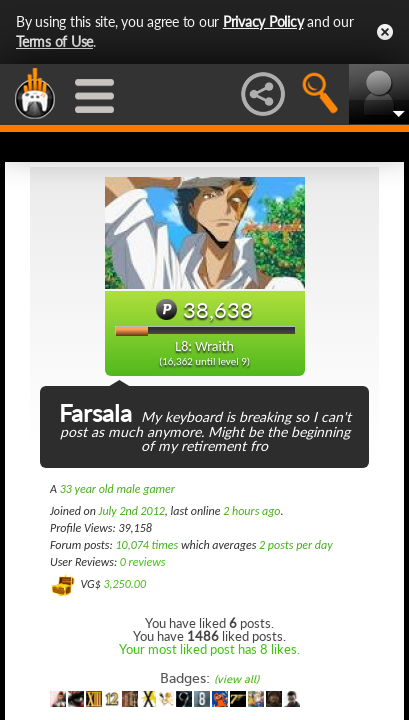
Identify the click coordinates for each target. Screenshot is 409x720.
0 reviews (143, 562)
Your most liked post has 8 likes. (209, 649)
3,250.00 (124, 584)
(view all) (236, 679)
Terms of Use (54, 41)
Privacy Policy (263, 21)
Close (385, 32)
